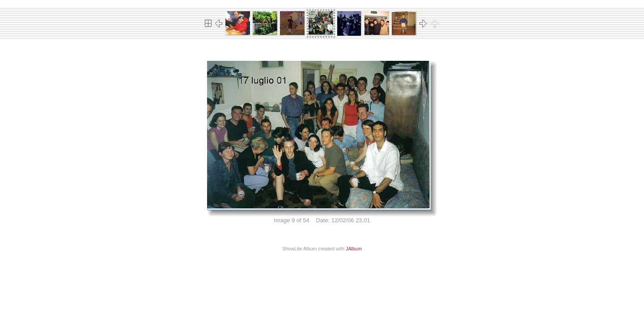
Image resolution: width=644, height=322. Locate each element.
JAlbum (354, 249)
